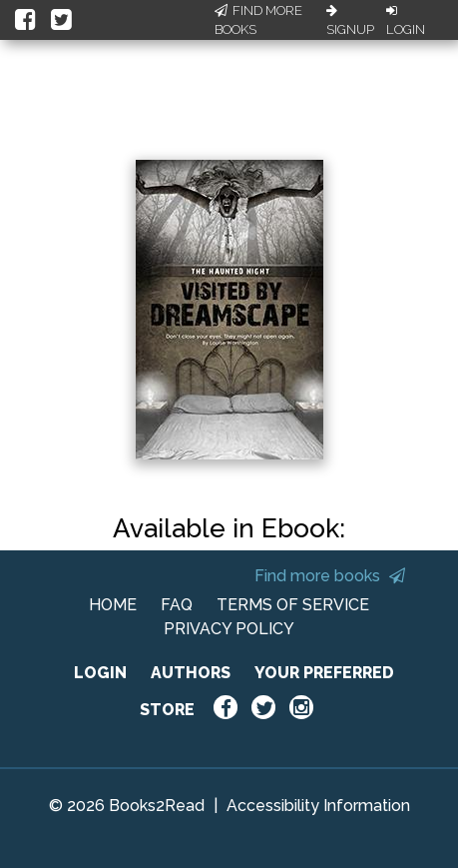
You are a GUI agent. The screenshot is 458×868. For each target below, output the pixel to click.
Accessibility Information (318, 806)
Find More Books (258, 20)
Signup (350, 21)
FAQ (177, 605)
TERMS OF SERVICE (293, 605)
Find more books (330, 576)
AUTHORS (191, 673)
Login (406, 21)
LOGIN (100, 673)
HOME (113, 605)
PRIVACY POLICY (229, 629)
